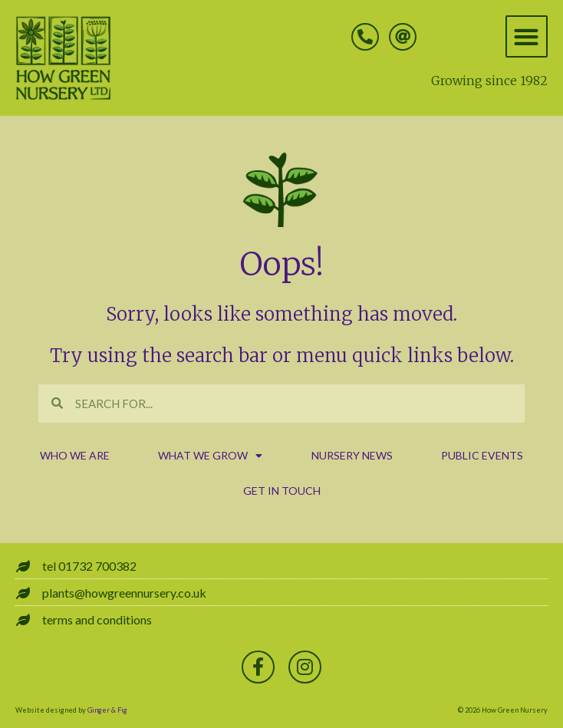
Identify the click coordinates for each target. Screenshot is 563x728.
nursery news (352, 455)
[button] (527, 36)
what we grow (210, 456)
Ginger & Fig (107, 710)
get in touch (282, 491)
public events (482, 455)
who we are (75, 455)
